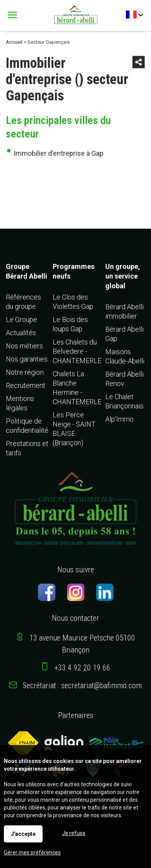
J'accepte (23, 834)
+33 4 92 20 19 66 (82, 668)
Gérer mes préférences (32, 852)
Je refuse (74, 833)
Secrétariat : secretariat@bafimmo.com (82, 685)
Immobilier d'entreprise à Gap (58, 153)
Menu (13, 15)
